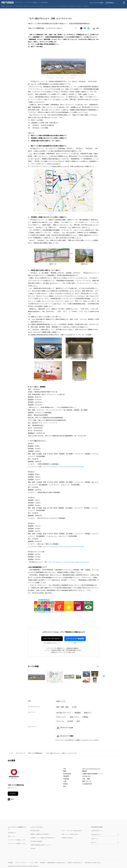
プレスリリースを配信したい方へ (17, 843)
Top (3, 6)
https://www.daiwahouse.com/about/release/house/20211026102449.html (64, 547)
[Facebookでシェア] (85, 28)
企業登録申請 (109, 3)
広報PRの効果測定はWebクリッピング (41, 845)
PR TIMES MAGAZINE (36, 841)
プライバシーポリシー (21, 863)
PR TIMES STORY (35, 831)
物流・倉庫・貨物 (62, 707)
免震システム (74, 717)
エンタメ (33, 6)
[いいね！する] (76, 28)
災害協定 (85, 717)
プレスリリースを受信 (96, 3)
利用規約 (43, 863)
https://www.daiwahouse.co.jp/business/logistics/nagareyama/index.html (69, 562)
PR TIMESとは (12, 833)
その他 (74, 707)
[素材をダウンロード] (94, 28)
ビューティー (42, 6)
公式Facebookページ (97, 831)
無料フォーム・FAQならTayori (70, 834)
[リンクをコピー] (98, 28)
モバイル (19, 6)
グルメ (79, 6)
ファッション (52, 6)
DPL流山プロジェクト (64, 713)
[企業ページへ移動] (14, 774)
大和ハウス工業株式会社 (35, 753)
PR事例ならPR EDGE (67, 838)
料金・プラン (12, 836)
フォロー (13, 794)
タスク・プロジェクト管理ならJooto (72, 831)
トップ (11, 753)
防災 (78, 721)
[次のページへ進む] (104, 676)
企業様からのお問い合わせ (75, 863)
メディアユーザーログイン (52, 639)
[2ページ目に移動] (99, 666)
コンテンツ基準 (34, 863)
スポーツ (86, 6)
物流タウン (88, 713)
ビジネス (73, 6)
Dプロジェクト (61, 717)
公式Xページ (95, 839)
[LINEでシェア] (88, 28)
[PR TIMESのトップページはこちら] (25, 3)
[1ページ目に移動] (98, 666)
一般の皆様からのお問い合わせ (92, 863)
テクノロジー (10, 6)
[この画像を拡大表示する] (36, 677)
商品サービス (61, 701)
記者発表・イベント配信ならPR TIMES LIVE (42, 838)
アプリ (26, 6)
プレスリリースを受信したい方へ (17, 840)
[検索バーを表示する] (124, 3)
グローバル (60, 721)
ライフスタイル (63, 6)
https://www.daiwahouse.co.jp (91, 769)
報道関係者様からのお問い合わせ (56, 863)
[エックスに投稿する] (81, 28)
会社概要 (10, 863)
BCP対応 (70, 721)
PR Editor (33, 849)
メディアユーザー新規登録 (75, 639)
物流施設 (78, 713)
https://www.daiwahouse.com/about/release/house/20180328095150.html (64, 467)
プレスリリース (20, 753)
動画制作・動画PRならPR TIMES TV (40, 834)
